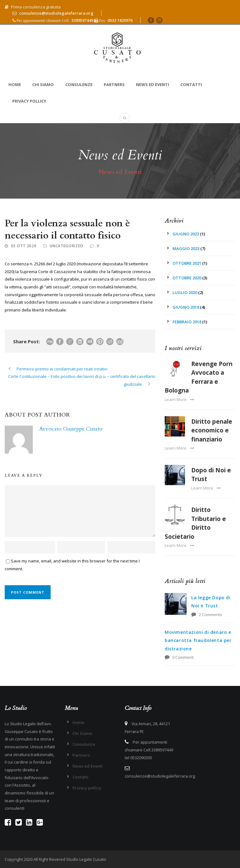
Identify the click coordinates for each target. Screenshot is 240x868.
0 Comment (183, 657)
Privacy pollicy (29, 101)
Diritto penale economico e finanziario (212, 430)
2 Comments (210, 615)
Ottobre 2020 (187, 278)
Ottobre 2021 (187, 263)
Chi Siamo (43, 84)
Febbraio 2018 (187, 322)
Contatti (191, 84)
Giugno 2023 (186, 234)
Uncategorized (66, 246)
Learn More (179, 399)
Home (15, 84)
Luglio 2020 (185, 292)
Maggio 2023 (186, 248)
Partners (114, 84)
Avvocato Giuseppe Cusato (71, 429)
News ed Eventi (152, 84)
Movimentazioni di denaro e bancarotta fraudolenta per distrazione (198, 640)
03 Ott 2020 (24, 246)
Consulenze (79, 84)
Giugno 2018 (186, 307)
